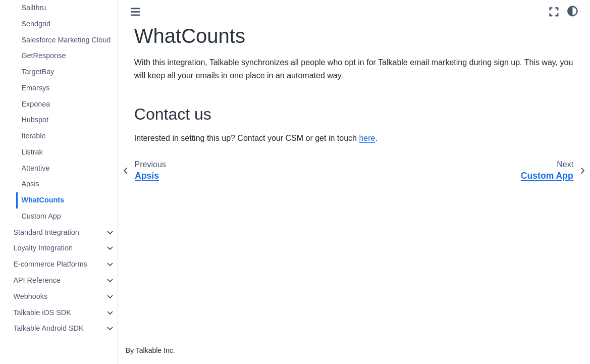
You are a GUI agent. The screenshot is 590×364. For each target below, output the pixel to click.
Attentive (35, 168)
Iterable (33, 136)
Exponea (36, 104)
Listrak (32, 152)
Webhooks (30, 296)
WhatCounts (43, 200)
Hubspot (35, 120)
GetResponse (43, 56)
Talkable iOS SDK (42, 313)
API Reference (37, 280)
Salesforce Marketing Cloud (66, 40)
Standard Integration (46, 232)
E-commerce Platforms (50, 264)
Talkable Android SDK (48, 328)
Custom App (41, 216)
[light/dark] (573, 11)
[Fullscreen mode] (554, 12)
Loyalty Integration (43, 248)
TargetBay (38, 72)
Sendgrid (36, 24)
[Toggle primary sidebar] (136, 12)
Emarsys (35, 88)
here (367, 138)
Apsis (30, 184)
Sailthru (34, 8)
